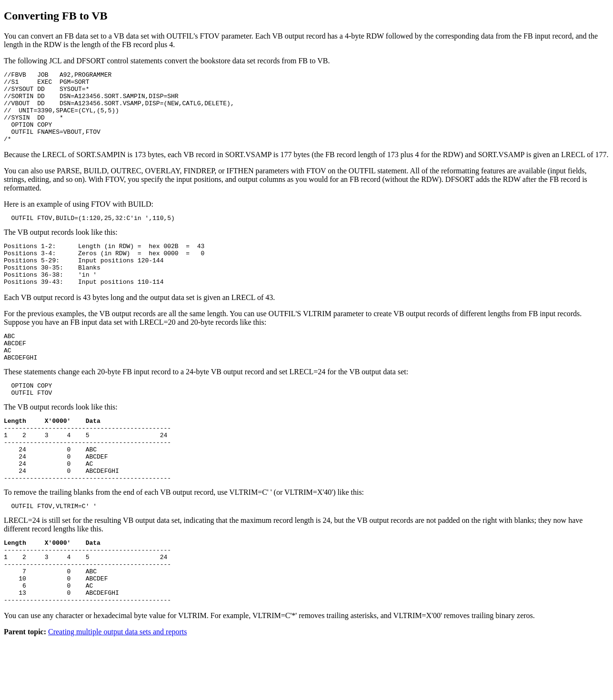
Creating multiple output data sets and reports (118, 692)
